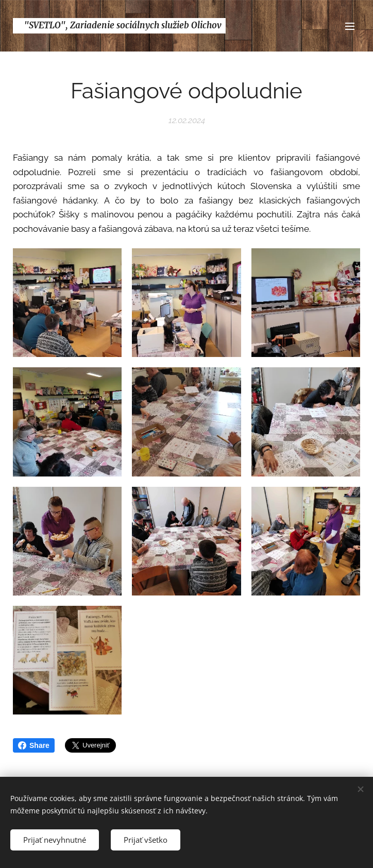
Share (34, 745)
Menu (350, 26)
